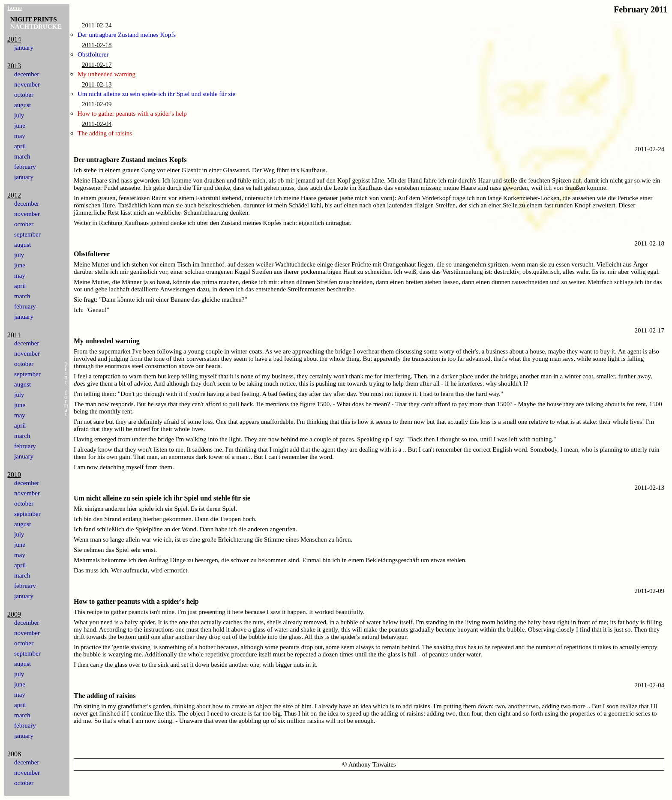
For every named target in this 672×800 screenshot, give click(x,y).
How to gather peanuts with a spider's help (132, 114)
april (20, 146)
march (22, 156)
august (22, 105)
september (27, 234)
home (15, 8)
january (24, 48)
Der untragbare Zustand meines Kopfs (127, 35)
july (19, 115)
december (27, 74)
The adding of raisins (105, 133)
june (20, 126)
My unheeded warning (106, 74)
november (27, 84)
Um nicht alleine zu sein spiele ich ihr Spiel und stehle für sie (156, 94)
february (25, 167)
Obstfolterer (93, 54)
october (24, 95)
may (20, 136)
